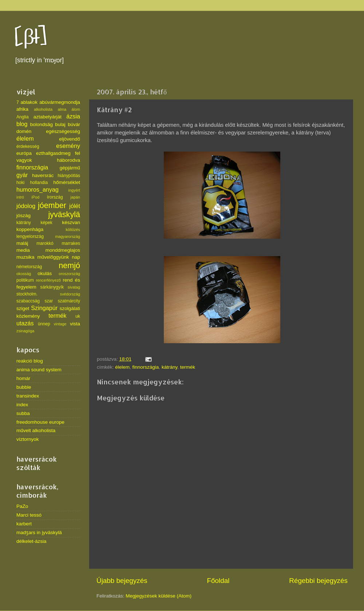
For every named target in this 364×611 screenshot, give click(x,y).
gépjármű (70, 168)
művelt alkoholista (36, 430)
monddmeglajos (63, 250)
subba (23, 413)
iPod (36, 197)
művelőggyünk (53, 257)
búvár (74, 124)
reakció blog (30, 361)
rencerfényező (48, 280)
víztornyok (28, 439)
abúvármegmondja (60, 102)
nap (76, 257)
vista (75, 324)
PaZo (22, 506)
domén (24, 131)
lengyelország (30, 236)
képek (46, 223)
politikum (25, 280)
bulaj (60, 124)
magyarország (68, 236)
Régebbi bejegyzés (318, 581)
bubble (24, 387)
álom (76, 109)
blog (22, 124)
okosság (24, 274)
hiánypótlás (69, 176)
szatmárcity (69, 301)
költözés (73, 230)
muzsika (25, 257)
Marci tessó (29, 515)
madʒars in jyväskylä (39, 532)
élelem (122, 367)
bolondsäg (41, 124)
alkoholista (43, 109)
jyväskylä (64, 214)
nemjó (69, 265)
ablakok (29, 102)
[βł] (31, 37)
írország (55, 197)
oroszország (69, 274)
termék (188, 367)
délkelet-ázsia (31, 541)
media (23, 250)
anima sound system (39, 370)
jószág (23, 216)
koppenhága (30, 229)
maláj (22, 243)
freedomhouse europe (40, 422)
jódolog (26, 206)
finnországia (146, 367)
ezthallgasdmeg (53, 153)
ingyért (74, 190)
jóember (52, 205)
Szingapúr (44, 308)
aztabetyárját (48, 117)
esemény (68, 146)
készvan (71, 222)
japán (75, 197)
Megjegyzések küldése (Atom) (159, 596)
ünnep (44, 324)
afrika (22, 109)
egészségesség (63, 131)
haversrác (43, 175)
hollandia (39, 183)
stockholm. (27, 294)
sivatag (74, 287)
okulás (45, 273)
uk (78, 316)
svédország (70, 294)
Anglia (23, 117)
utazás (25, 323)
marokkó (45, 243)
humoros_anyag (37, 189)
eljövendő (70, 139)
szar (49, 301)
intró (20, 197)
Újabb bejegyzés (122, 581)
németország (29, 267)
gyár (22, 175)
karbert (24, 524)
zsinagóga (25, 331)
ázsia (73, 116)
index (22, 405)
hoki (20, 183)
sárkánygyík (52, 287)
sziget (23, 308)
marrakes (71, 243)
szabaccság (28, 301)
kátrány (169, 367)
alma (62, 109)
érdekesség (28, 146)
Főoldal (218, 581)
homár (23, 378)
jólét (75, 206)
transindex (28, 396)
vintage (60, 324)
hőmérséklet (67, 182)
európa (24, 153)
